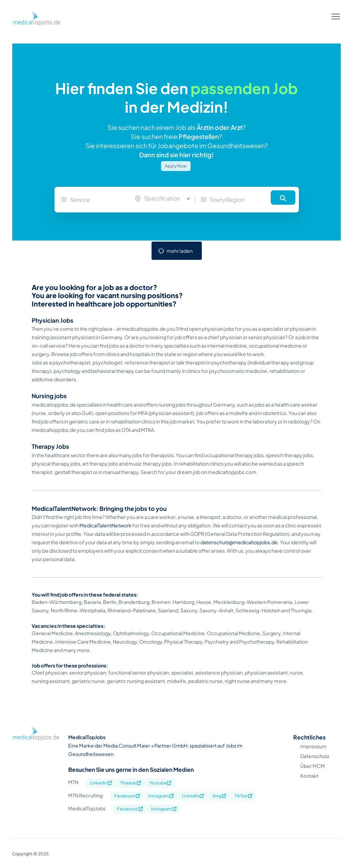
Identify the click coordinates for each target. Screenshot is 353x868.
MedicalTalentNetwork (105, 525)
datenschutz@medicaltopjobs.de (239, 542)
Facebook (127, 796)
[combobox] (164, 199)
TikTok (243, 796)
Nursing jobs (49, 396)
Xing (219, 796)
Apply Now (176, 166)
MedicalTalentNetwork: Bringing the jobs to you (99, 509)
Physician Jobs (53, 320)
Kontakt (309, 776)
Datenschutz (315, 756)
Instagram (161, 796)
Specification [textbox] (162, 198)
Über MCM (313, 766)
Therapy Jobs (50, 446)
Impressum (313, 746)
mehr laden (180, 251)
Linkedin (101, 783)
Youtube (160, 783)
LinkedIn (193, 796)
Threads (131, 783)
